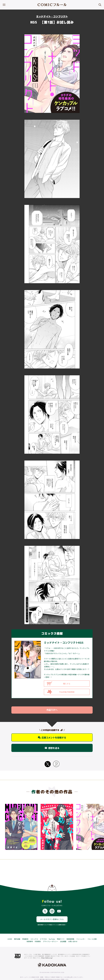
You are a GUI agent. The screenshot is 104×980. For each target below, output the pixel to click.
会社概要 (63, 935)
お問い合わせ (73, 935)
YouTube (52, 933)
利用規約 (38, 935)
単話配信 (25, 933)
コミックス (34, 933)
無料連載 (17, 933)
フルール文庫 (92, 933)
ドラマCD (43, 933)
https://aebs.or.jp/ (47, 952)
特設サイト (61, 933)
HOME (10, 933)
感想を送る (52, 748)
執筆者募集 (70, 933)
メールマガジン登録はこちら (52, 913)
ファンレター (81, 933)
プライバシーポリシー (50, 935)
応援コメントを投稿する (52, 737)
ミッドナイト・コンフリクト (52, 16)
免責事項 (30, 935)
